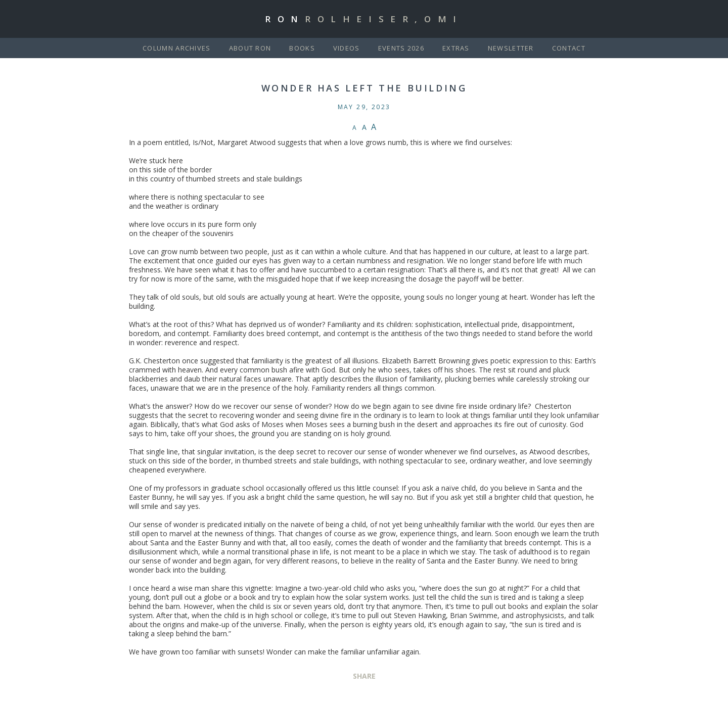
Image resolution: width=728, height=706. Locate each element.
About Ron (250, 48)
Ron (364, 19)
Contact (569, 48)
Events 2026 (401, 48)
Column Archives (177, 48)
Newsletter (511, 48)
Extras (456, 48)
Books (302, 48)
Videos (347, 48)
